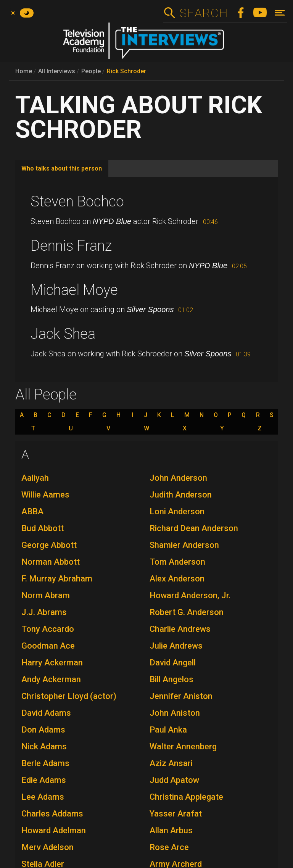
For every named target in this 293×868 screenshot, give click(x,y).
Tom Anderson (177, 562)
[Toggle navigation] (280, 13)
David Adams (46, 713)
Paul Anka (168, 730)
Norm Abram (46, 595)
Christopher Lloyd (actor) (69, 696)
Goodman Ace (48, 646)
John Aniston (175, 713)
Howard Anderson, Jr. (190, 595)
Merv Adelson (47, 847)
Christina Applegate (186, 797)
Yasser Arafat (176, 814)
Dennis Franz (71, 246)
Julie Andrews (176, 646)
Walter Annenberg (183, 746)
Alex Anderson (177, 579)
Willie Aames (45, 495)
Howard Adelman (54, 830)
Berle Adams (45, 763)
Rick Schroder (126, 71)
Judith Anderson (181, 495)
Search (204, 13)
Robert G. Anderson (187, 612)
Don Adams (43, 730)
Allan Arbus (171, 830)
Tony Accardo (48, 629)
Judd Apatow (174, 780)
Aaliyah (35, 478)
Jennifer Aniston (181, 696)
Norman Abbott (51, 562)
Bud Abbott (43, 528)
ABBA (32, 511)
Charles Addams (52, 814)
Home (24, 71)
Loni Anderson (177, 511)
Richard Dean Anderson (194, 528)
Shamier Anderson (184, 545)
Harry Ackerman (52, 663)
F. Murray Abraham (57, 579)
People (91, 71)
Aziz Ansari (171, 763)
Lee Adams (43, 797)
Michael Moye (74, 290)
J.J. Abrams (44, 612)
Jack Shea (63, 334)
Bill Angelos (171, 679)
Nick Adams (44, 746)
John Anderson (178, 478)
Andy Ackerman (51, 679)
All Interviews (57, 71)
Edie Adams (44, 780)
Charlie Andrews (180, 629)
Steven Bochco (77, 201)
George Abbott (49, 545)
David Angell (173, 663)
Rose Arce (169, 847)
